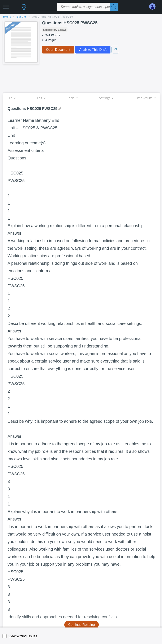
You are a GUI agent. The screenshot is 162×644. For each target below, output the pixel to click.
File (11, 98)
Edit (41, 98)
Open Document (58, 50)
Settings (106, 98)
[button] (6, 6)
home (7, 17)
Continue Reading (82, 625)
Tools (72, 98)
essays (22, 17)
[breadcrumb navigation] (81, 17)
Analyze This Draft (93, 50)
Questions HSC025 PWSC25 (53, 17)
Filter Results (145, 98)
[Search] (114, 7)
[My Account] (154, 7)
